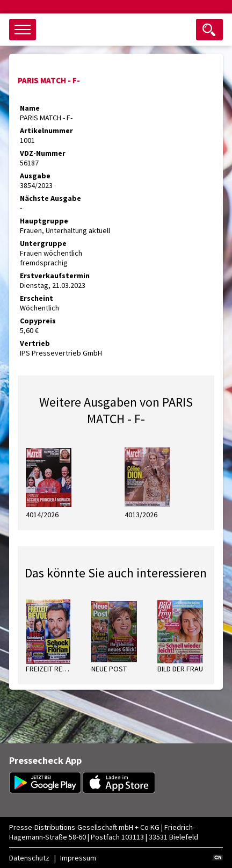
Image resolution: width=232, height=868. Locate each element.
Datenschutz (29, 858)
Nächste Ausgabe (50, 198)
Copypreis (38, 321)
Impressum (78, 858)
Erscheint (37, 298)
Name (30, 108)
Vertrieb (35, 343)
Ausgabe (35, 176)
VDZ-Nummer (43, 153)
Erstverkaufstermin (55, 276)
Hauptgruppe (44, 221)
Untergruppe (43, 243)
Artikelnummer (46, 131)
